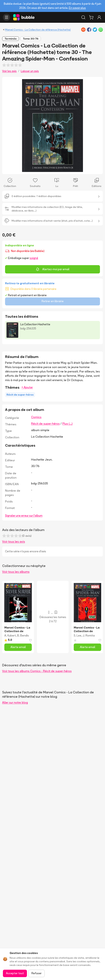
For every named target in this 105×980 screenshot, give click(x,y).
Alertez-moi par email (53, 269)
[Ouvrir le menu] (7, 17)
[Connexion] (99, 17)
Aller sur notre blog (15, 702)
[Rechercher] (83, 17)
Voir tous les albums (16, 572)
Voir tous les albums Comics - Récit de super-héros (37, 671)
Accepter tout (15, 973)
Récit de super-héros (45, 424)
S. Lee (78, 635)
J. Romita (89, 635)
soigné (34, 258)
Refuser (37, 973)
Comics (36, 417)
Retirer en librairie (53, 301)
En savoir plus (77, 8)
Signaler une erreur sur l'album (24, 516)
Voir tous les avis (14, 541)
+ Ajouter (27, 387)
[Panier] (91, 17)
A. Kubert (10, 635)
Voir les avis (9, 71)
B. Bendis (23, 635)
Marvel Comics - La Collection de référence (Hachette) (38, 30)
